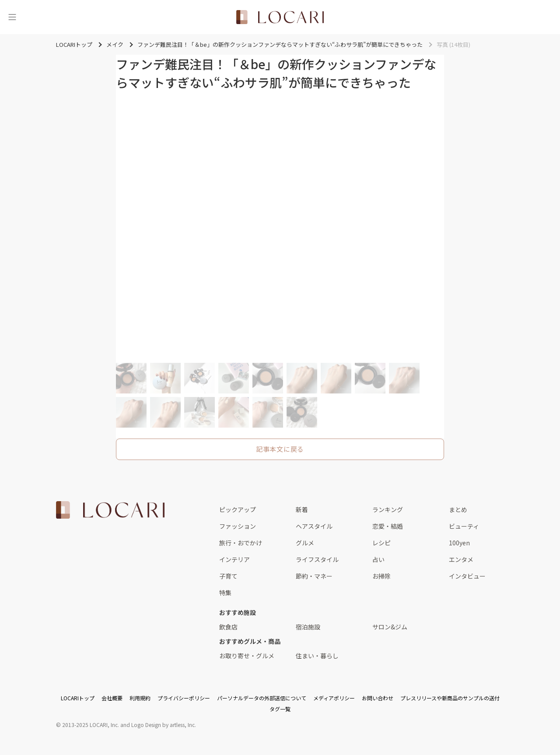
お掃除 (381, 576)
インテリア (234, 559)
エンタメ (461, 559)
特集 (225, 593)
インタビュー (467, 576)
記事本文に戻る (280, 449)
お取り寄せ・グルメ (247, 656)
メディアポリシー (334, 698)
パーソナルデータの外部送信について (262, 698)
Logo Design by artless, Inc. (164, 725)
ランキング (388, 509)
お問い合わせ (378, 698)
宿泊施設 (308, 627)
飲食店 (228, 627)
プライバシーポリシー (184, 698)
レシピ (381, 543)
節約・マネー (314, 576)
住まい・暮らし (317, 656)
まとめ (458, 509)
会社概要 (112, 698)
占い (378, 559)
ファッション (238, 526)
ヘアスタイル (314, 526)
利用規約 (140, 698)
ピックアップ (238, 509)
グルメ (305, 543)
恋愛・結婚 (388, 526)
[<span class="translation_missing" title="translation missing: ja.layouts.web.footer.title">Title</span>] (110, 510)
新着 (302, 509)
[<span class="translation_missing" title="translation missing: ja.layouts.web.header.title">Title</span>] (280, 17)
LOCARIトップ (78, 698)
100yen (459, 543)
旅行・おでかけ (241, 543)
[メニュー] (12, 17)
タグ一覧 (280, 709)
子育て (228, 576)
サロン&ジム (390, 627)
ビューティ (464, 526)
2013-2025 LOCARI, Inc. (91, 725)
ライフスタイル (317, 559)
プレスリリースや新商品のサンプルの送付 (450, 698)
